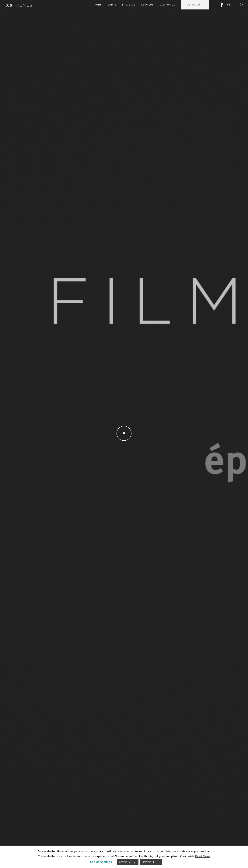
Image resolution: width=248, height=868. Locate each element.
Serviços (147, 5)
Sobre (112, 5)
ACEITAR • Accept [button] (128, 862)
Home (98, 5)
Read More (203, 856)
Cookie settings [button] (101, 862)
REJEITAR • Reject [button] (151, 862)
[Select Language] (195, 5)
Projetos (128, 5)
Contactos (167, 5)
